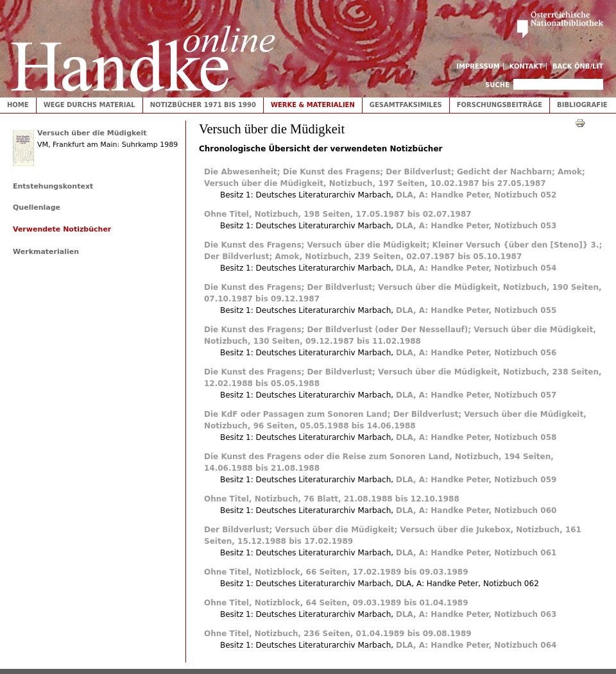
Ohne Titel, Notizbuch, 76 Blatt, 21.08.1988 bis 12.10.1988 (332, 499)
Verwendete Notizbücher (62, 229)
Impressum (478, 66)
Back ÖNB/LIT (578, 66)
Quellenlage (37, 207)
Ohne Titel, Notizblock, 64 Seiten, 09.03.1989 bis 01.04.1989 (336, 603)
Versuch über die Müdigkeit (92, 133)
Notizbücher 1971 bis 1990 (203, 105)
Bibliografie (582, 105)
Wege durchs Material (90, 105)
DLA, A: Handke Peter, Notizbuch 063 (476, 614)
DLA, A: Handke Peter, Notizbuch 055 (476, 310)
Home (18, 105)
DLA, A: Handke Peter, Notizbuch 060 (476, 510)
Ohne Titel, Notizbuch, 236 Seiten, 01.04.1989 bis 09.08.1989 (338, 634)
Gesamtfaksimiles (406, 105)
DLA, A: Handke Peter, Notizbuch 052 (476, 195)
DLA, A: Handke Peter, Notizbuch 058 (476, 437)
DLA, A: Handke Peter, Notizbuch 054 (476, 268)
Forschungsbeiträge (500, 105)
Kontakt (526, 66)
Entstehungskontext (53, 186)
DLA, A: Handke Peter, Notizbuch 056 (476, 353)
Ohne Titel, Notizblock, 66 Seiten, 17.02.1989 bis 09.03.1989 (336, 572)
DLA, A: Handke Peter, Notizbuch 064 (476, 645)
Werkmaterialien (46, 252)
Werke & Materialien (313, 105)
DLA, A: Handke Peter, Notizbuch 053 (476, 226)
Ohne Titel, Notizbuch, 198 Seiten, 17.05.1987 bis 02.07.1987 (338, 214)
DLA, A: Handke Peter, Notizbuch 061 (476, 553)
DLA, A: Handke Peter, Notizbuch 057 (476, 395)
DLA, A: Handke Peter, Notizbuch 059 (476, 480)
